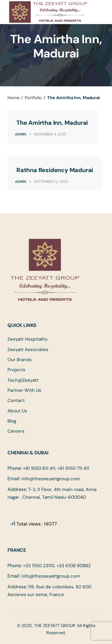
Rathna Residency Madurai (55, 170)
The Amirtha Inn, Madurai (52, 123)
